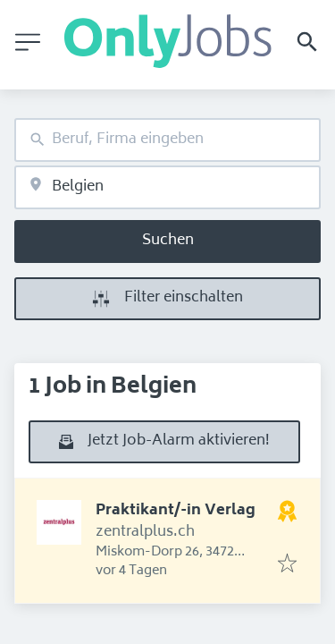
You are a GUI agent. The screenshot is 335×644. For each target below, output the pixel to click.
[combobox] (167, 140)
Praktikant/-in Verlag (176, 511)
